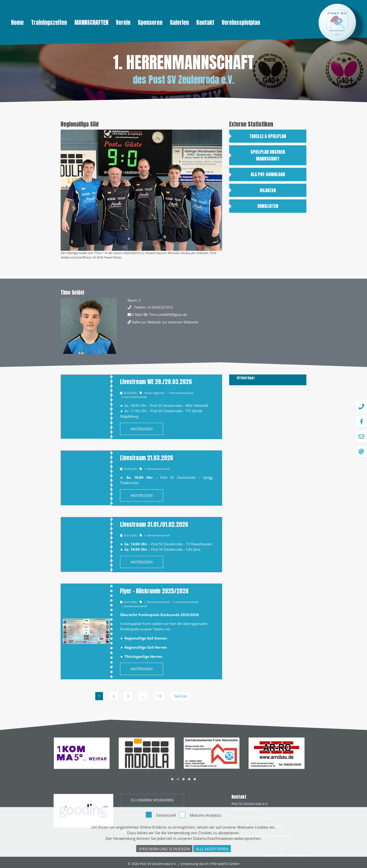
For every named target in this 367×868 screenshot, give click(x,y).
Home (17, 22)
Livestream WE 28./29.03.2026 (156, 382)
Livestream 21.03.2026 (147, 458)
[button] (172, 779)
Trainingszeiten (49, 22)
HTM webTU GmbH (224, 864)
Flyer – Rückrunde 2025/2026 (154, 591)
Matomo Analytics (206, 815)
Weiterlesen (142, 429)
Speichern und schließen (164, 849)
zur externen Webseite (180, 322)
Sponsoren (150, 22)
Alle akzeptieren (212, 849)
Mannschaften (91, 22)
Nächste (181, 696)
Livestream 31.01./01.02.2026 (154, 524)
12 (160, 696)
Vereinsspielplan (241, 22)
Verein (123, 22)
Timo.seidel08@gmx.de (168, 314)
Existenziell (166, 815)
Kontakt (205, 22)
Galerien (179, 22)
